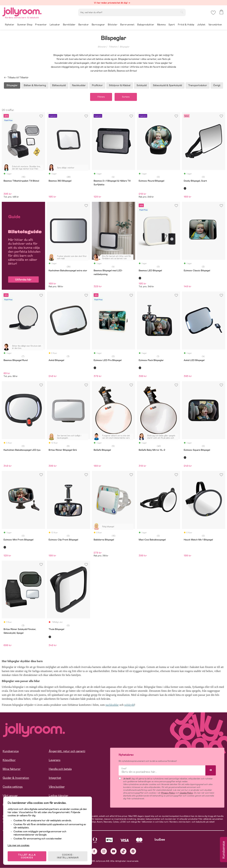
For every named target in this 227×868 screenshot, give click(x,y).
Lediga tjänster (59, 796)
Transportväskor (198, 85)
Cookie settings (13, 787)
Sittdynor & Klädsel (120, 85)
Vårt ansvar (10, 796)
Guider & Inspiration (16, 778)
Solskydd (142, 85)
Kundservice (11, 751)
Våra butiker (57, 787)
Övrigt (217, 85)
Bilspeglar (124, 47)
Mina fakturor (12, 769)
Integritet (55, 778)
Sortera (126, 97)
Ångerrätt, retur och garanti (67, 751)
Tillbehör (113, 47)
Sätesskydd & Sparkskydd (167, 85)
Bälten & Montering (35, 85)
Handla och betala (60, 769)
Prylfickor (97, 85)
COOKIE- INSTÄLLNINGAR (68, 856)
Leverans (55, 760)
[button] (213, 13)
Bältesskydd (59, 85)
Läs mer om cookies (19, 845)
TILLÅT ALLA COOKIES (27, 856)
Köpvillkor (9, 760)
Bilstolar (102, 47)
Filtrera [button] (101, 97)
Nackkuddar (79, 85)
